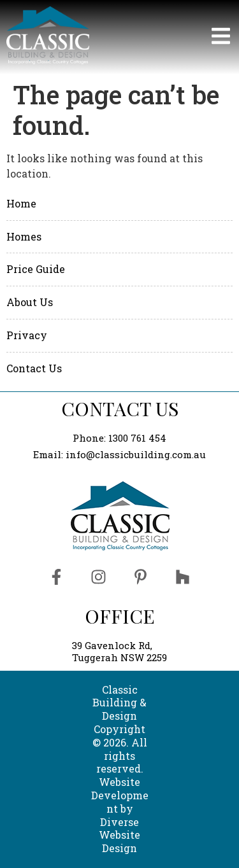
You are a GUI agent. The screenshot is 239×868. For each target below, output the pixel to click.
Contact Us (34, 368)
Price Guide (36, 269)
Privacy (27, 335)
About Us (30, 302)
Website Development (120, 795)
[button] (167, 37)
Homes (24, 236)
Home (21, 203)
